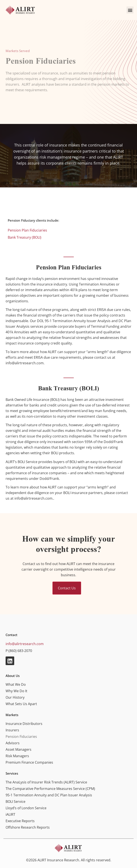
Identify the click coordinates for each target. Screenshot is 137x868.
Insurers (12, 730)
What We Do (16, 684)
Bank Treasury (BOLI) (25, 237)
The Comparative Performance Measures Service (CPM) (50, 789)
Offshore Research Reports (28, 827)
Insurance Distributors (24, 724)
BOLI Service (15, 802)
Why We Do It (16, 691)
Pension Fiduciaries (21, 737)
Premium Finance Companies (29, 762)
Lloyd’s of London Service (26, 808)
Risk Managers (17, 756)
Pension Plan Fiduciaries (27, 230)
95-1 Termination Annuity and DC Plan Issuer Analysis (49, 795)
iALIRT (10, 814)
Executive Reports (20, 821)
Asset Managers (18, 749)
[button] (130, 10)
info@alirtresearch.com (25, 644)
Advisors (13, 743)
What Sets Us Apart (21, 704)
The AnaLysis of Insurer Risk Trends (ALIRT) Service (46, 782)
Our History (15, 697)
